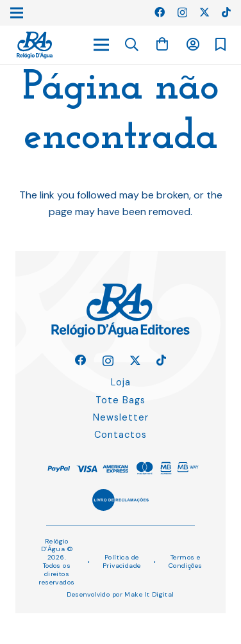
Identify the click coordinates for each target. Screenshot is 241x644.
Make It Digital (149, 594)
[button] (132, 45)
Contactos (120, 435)
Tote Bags (120, 400)
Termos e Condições (186, 561)
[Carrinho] (162, 44)
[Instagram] (182, 13)
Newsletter (121, 417)
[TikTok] (226, 12)
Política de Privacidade (122, 561)
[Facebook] (160, 12)
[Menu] (101, 45)
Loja (121, 382)
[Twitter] (204, 12)
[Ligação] (35, 45)
